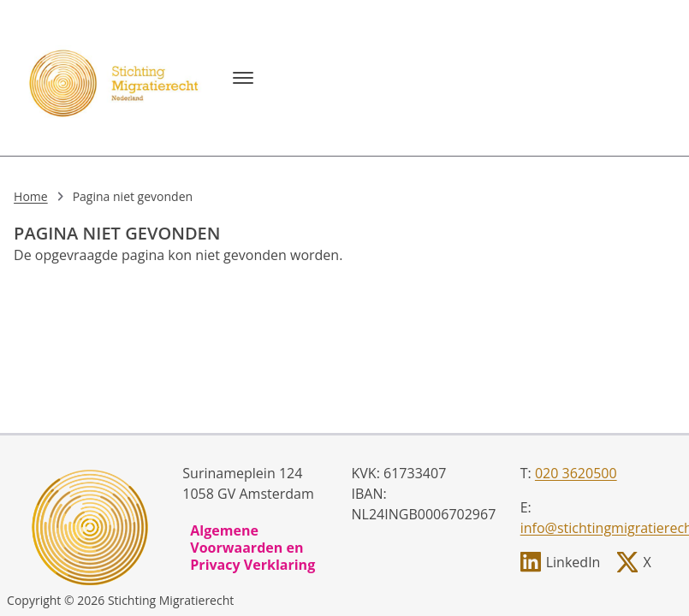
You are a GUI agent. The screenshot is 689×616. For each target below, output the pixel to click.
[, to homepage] (116, 78)
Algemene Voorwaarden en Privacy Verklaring (252, 548)
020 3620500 (576, 473)
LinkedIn (573, 562)
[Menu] (243, 78)
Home (31, 196)
